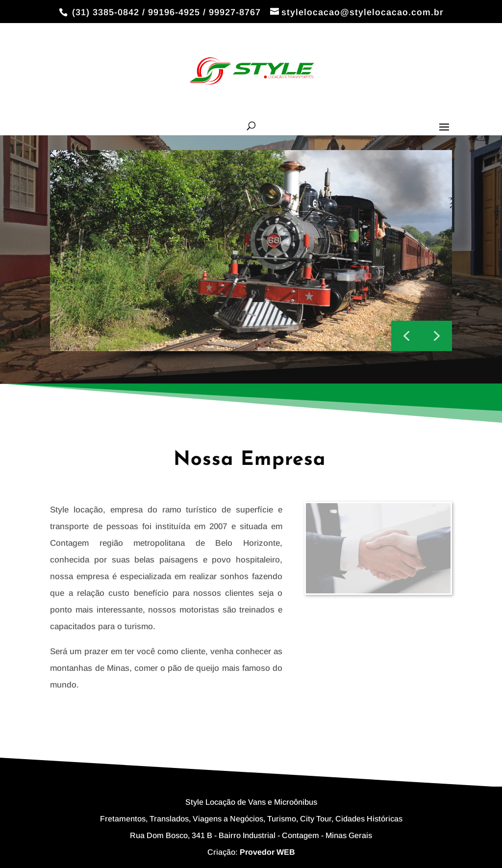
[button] (437, 336)
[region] (251, 259)
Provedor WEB (267, 852)
